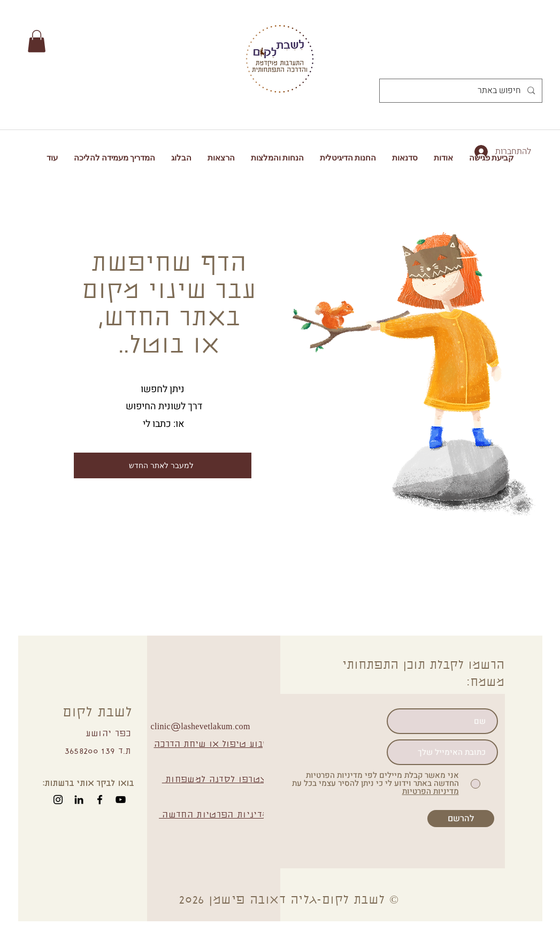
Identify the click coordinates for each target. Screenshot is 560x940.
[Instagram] (58, 800)
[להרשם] (461, 819)
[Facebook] (100, 800)
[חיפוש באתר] (462, 91)
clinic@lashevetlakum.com (201, 727)
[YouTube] (121, 800)
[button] (37, 41)
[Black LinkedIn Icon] (79, 800)
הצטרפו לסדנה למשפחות (217, 780)
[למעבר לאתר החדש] (163, 465)
